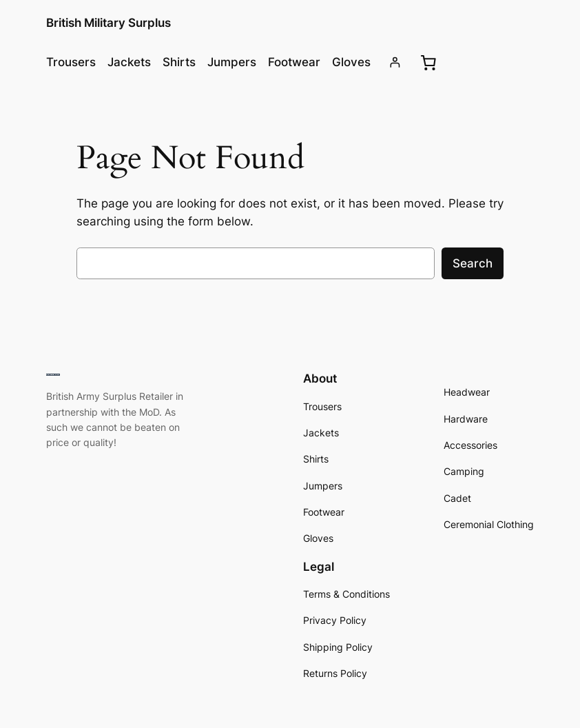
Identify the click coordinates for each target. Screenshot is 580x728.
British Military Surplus (108, 23)
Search (473, 263)
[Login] (395, 62)
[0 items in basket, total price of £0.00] (428, 62)
